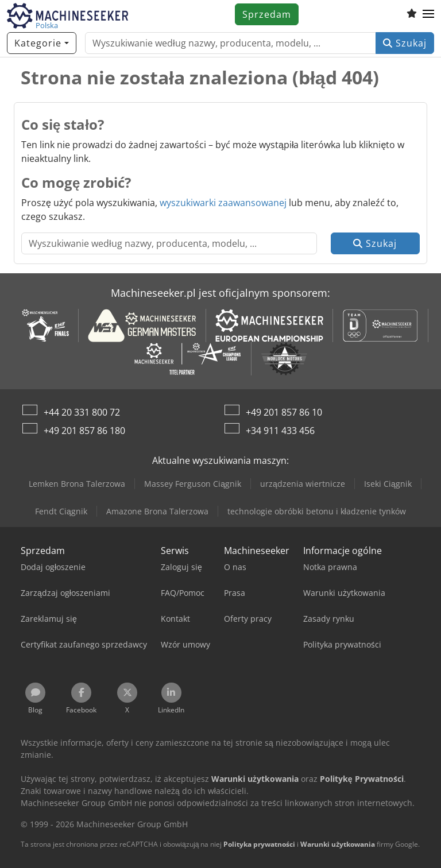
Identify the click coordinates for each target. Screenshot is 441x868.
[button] (428, 14)
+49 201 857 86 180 (84, 431)
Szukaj (405, 43)
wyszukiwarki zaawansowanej (223, 203)
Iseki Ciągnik (388, 484)
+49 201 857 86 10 (284, 412)
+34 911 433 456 (280, 431)
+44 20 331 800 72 (82, 412)
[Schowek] (412, 14)
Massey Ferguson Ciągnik (193, 484)
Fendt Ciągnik (61, 511)
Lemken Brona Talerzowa (77, 484)
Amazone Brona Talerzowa (157, 511)
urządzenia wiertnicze (303, 484)
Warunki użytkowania (338, 844)
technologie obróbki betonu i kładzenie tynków (317, 511)
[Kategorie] (42, 43)
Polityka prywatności (259, 844)
